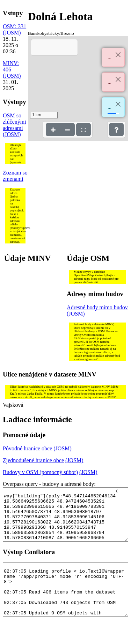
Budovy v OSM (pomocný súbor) (40, 472)
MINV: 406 (11, 66)
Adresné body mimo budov (97, 307)
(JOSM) (12, 33)
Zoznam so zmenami (15, 176)
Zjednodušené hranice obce (33, 460)
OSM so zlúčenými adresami (14, 122)
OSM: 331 (14, 26)
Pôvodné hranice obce (27, 448)
